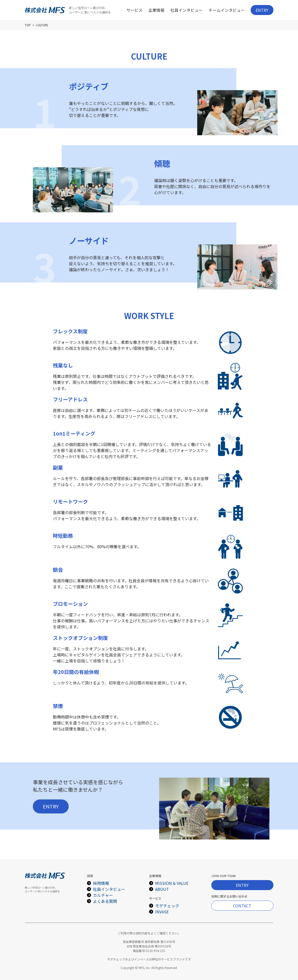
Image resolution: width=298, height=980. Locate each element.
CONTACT (242, 906)
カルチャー (103, 895)
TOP (28, 25)
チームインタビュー (227, 10)
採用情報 (101, 883)
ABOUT (162, 889)
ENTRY (262, 10)
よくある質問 (105, 901)
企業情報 (156, 10)
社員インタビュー (186, 10)
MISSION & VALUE (172, 883)
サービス (134, 10)
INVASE (162, 912)
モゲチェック (167, 906)
